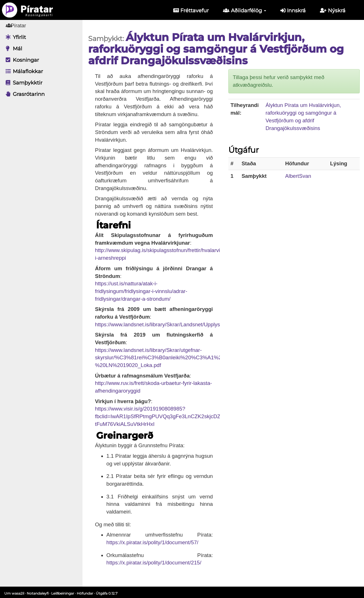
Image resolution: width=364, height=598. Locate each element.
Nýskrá (333, 11)
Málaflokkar (23, 71)
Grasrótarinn (24, 94)
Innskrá (293, 11)
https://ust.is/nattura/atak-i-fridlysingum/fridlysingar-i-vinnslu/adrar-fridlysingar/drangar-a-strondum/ (141, 291)
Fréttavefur (191, 11)
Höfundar (85, 593)
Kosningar (21, 60)
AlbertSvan (298, 176)
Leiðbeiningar (63, 593)
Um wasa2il (14, 593)
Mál (13, 49)
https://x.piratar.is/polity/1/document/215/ (154, 563)
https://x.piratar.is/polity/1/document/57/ (152, 542)
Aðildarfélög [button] (245, 11)
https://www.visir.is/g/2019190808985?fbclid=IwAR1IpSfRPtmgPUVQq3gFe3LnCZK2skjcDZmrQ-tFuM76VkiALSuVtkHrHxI (164, 416)
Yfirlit (14, 37)
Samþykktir (23, 83)
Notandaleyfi (38, 593)
